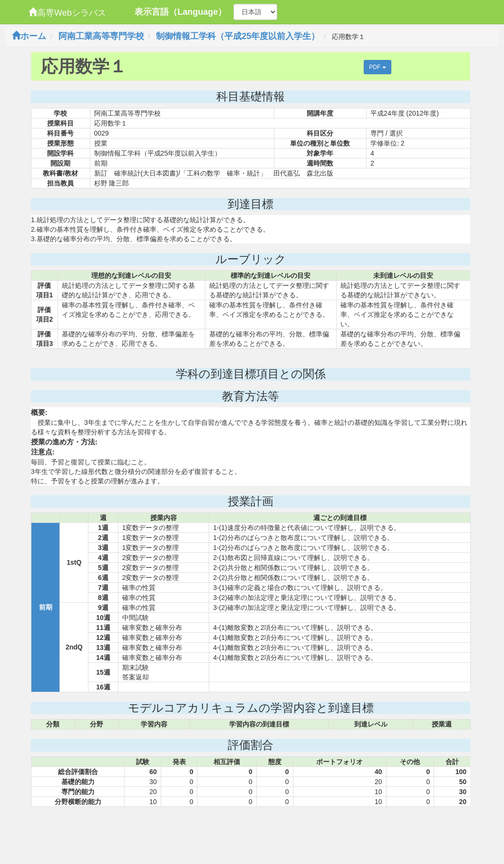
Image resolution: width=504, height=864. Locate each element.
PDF (377, 67)
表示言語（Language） (180, 12)
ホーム (29, 36)
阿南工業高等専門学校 (101, 36)
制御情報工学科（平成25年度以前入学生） (238, 36)
